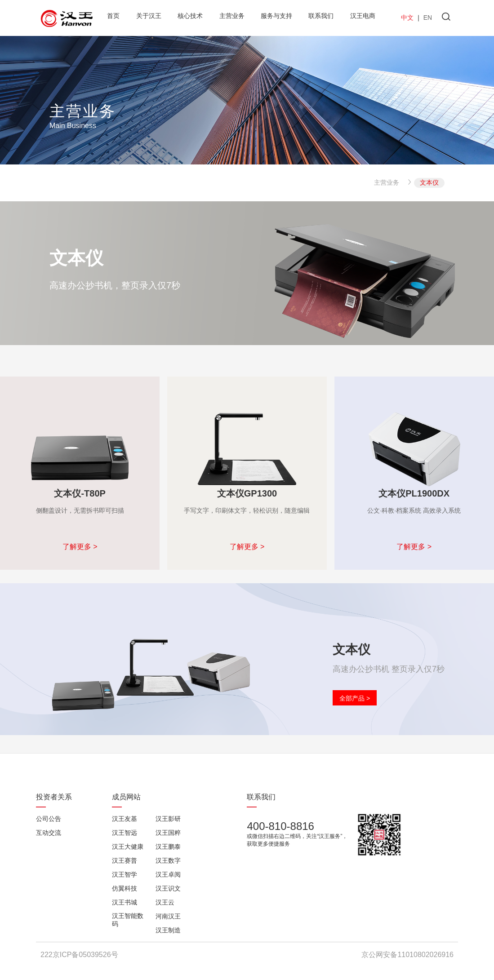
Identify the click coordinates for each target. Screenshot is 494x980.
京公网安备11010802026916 (407, 955)
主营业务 (387, 182)
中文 (407, 18)
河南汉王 (168, 916)
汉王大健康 (128, 847)
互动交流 (49, 833)
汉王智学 (125, 874)
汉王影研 (168, 819)
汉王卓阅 (168, 874)
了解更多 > (80, 547)
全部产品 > (355, 698)
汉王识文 (168, 888)
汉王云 (165, 902)
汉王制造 (168, 930)
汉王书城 (125, 902)
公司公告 (49, 819)
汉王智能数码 (128, 920)
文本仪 (429, 182)
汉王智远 (125, 833)
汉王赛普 (125, 860)
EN (428, 18)
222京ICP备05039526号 (79, 955)
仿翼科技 (125, 888)
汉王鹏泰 (168, 847)
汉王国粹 (168, 833)
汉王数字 (168, 860)
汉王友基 (125, 819)
